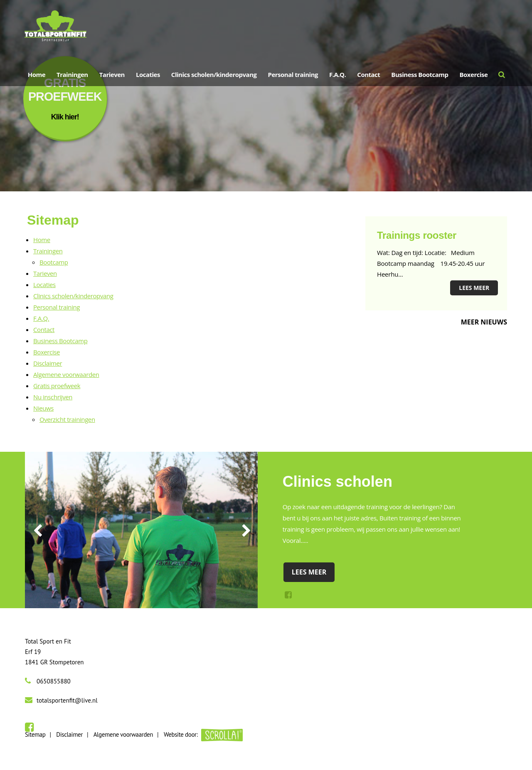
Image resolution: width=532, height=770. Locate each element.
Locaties (44, 285)
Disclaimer (48, 363)
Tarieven (45, 273)
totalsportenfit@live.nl (67, 700)
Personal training (57, 307)
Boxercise (47, 352)
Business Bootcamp (60, 341)
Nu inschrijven (53, 397)
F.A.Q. (41, 318)
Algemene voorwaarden (66, 374)
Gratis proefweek (57, 386)
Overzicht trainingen (67, 419)
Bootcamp (54, 262)
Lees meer (474, 288)
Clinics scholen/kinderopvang (73, 296)
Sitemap (35, 734)
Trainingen (72, 74)
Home (42, 240)
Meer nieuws (484, 322)
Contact (44, 329)
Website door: (203, 734)
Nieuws (43, 408)
